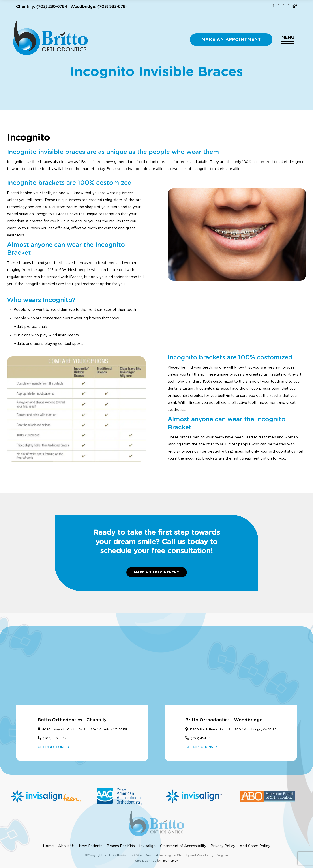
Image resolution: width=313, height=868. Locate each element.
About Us (66, 846)
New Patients (91, 846)
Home (48, 846)
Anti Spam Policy (255, 846)
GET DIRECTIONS (53, 747)
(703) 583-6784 (113, 7)
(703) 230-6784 (52, 7)
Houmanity (170, 861)
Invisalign (147, 846)
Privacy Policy (223, 846)
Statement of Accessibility (183, 846)
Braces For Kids (121, 846)
